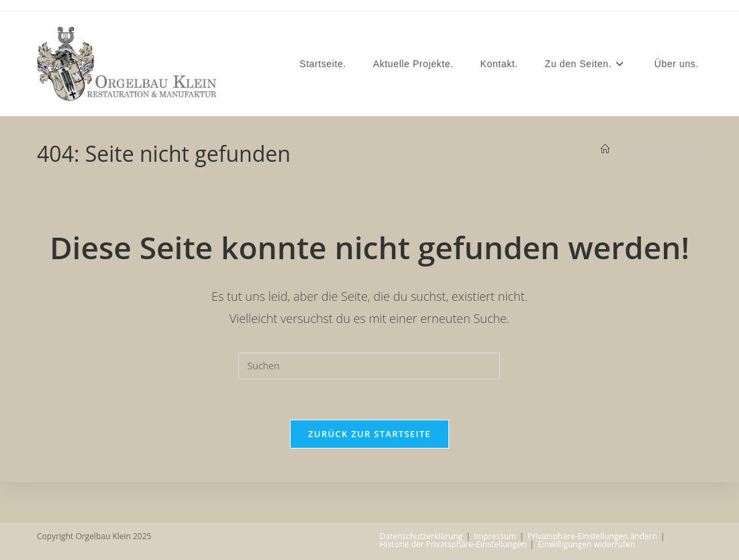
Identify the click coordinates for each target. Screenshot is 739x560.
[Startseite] (605, 149)
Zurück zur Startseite (369, 434)
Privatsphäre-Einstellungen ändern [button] (592, 536)
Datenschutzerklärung (422, 536)
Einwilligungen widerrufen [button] (586, 544)
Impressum (495, 536)
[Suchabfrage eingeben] (369, 366)
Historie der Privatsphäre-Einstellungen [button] (453, 544)
